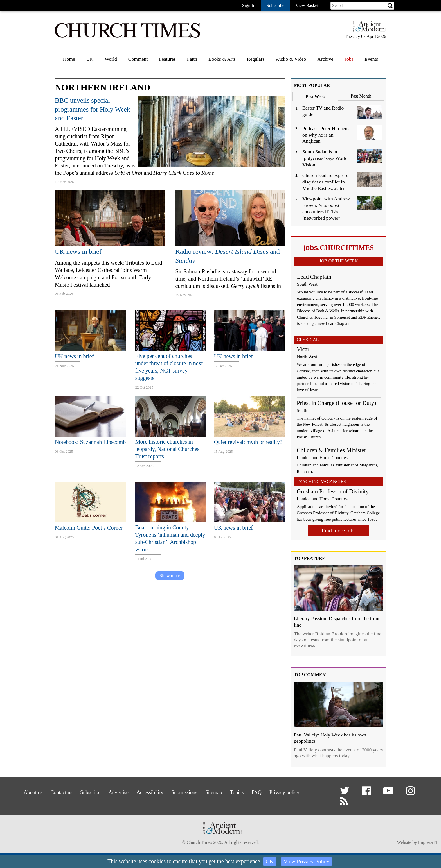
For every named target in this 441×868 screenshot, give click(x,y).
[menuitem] (69, 61)
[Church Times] (127, 37)
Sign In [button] (249, 5)
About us (19, 792)
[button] (346, 793)
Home (69, 59)
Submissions (185, 792)
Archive (325, 59)
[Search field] (362, 6)
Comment (138, 59)
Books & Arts (222, 59)
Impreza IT (428, 843)
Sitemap (218, 792)
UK (90, 59)
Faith (192, 59)
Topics (243, 792)
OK (270, 862)
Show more (170, 576)
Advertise (113, 792)
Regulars (256, 59)
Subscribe (82, 792)
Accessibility (148, 792)
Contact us (51, 792)
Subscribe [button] (275, 5)
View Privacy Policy (307, 862)
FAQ (265, 792)
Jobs (349, 59)
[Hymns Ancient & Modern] (368, 29)
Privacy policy (296, 792)
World (111, 59)
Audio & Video (291, 59)
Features (167, 59)
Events (371, 59)
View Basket (307, 5)
